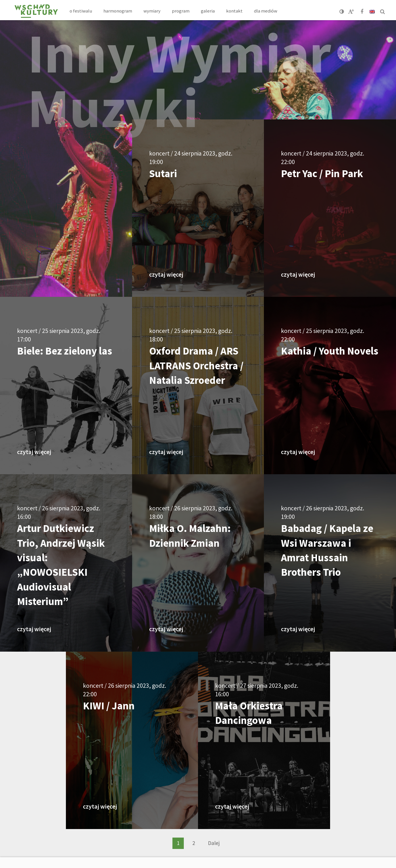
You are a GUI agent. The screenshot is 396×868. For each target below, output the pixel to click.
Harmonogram (118, 11)
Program (181, 11)
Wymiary (152, 11)
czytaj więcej (166, 275)
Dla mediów (266, 11)
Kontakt (234, 11)
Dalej (214, 843)
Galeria (208, 11)
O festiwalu (81, 11)
